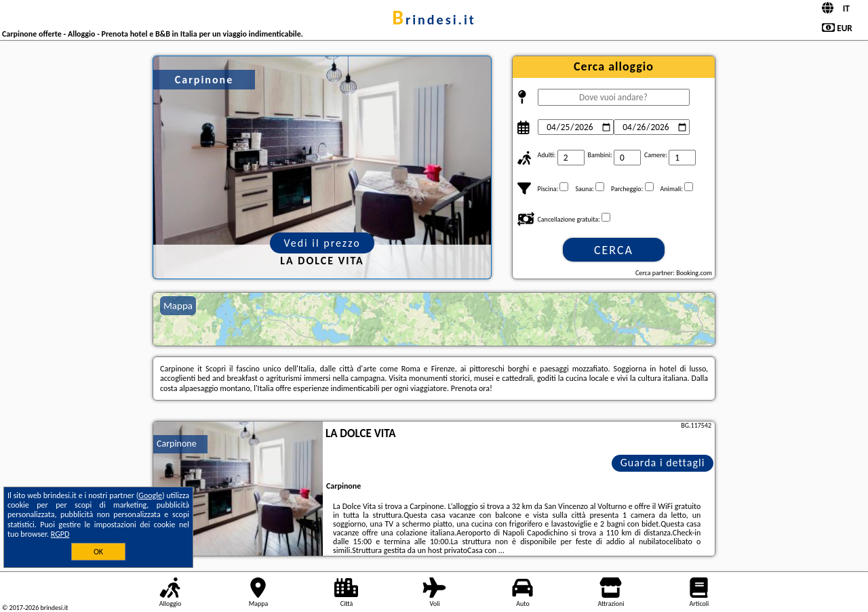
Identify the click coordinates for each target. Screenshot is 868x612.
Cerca (614, 250)
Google (150, 495)
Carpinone (177, 444)
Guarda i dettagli (663, 463)
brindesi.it (434, 20)
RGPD (60, 534)
